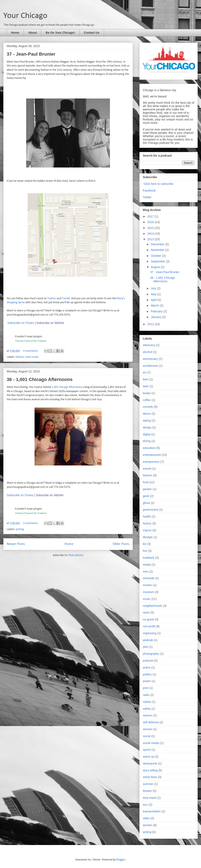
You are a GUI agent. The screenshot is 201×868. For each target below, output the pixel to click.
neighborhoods (153, 606)
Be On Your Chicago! (60, 33)
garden (147, 489)
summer (148, 784)
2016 (151, 222)
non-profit (149, 626)
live (145, 551)
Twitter (52, 298)
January (156, 317)
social (147, 736)
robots (147, 702)
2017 (151, 216)
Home (15, 33)
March (155, 306)
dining (147, 441)
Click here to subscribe (158, 184)
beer (146, 386)
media (147, 565)
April (154, 300)
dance (147, 414)
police (147, 667)
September (158, 261)
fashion (20, 357)
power (147, 681)
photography (151, 654)
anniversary (150, 359)
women (148, 825)
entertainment (152, 455)
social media (151, 743)
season (148, 715)
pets (146, 647)
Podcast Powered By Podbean (31, 341)
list (145, 544)
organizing (150, 633)
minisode (149, 578)
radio (146, 695)
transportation (152, 811)
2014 (151, 234)
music (147, 599)
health (147, 516)
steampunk (150, 763)
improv (147, 530)
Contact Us (92, 33)
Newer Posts (16, 544)
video (146, 818)
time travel (32, 357)
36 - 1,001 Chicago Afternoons (40, 379)
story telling (150, 770)
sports (147, 750)
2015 (151, 228)
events (147, 469)
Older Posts (121, 544)
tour (145, 805)
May (154, 294)
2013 (151, 239)
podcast (148, 661)
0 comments (30, 351)
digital (147, 434)
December (158, 244)
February (157, 311)
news (146, 612)
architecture (150, 366)
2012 (151, 324)
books (147, 393)
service (147, 729)
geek (146, 496)
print (146, 688)
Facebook (149, 190)
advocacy (149, 345)
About (32, 33)
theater (147, 791)
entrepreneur (151, 462)
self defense (151, 722)
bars (146, 379)
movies (147, 585)
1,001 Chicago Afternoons (67, 387)
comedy (148, 407)
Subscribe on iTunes (21, 323)
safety (147, 709)
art (144, 372)
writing (20, 529)
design (147, 427)
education (149, 448)
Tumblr (66, 298)
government (151, 510)
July (154, 288)
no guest (148, 619)
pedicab (148, 640)
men (146, 571)
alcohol (147, 352)
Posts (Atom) (76, 555)
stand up (148, 757)
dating (147, 421)
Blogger (121, 860)
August (156, 267)
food (146, 482)
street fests (150, 777)
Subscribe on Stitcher (50, 323)
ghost (146, 503)
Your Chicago (25, 16)
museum (148, 592)
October (156, 256)
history (147, 523)
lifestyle (148, 537)
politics (147, 674)
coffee (147, 400)
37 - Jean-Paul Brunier (31, 54)
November (158, 250)
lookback (149, 558)
